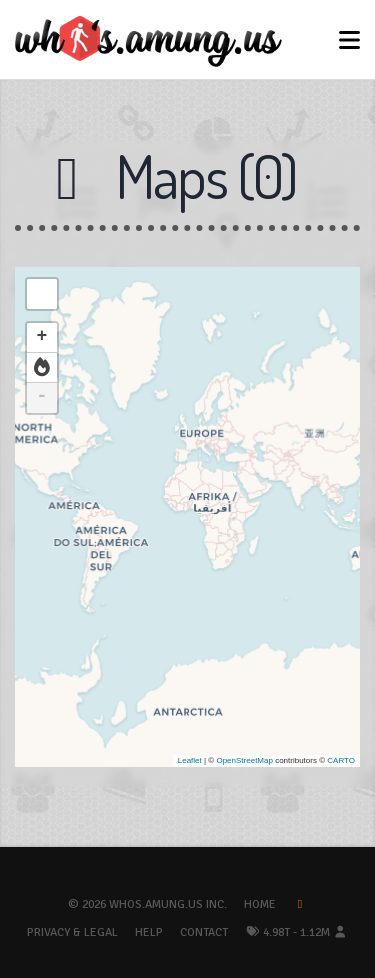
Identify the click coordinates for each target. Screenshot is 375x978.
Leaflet (190, 760)
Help (149, 932)
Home (260, 904)
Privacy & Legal (72, 932)
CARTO (341, 760)
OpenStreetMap (244, 760)
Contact (204, 932)
